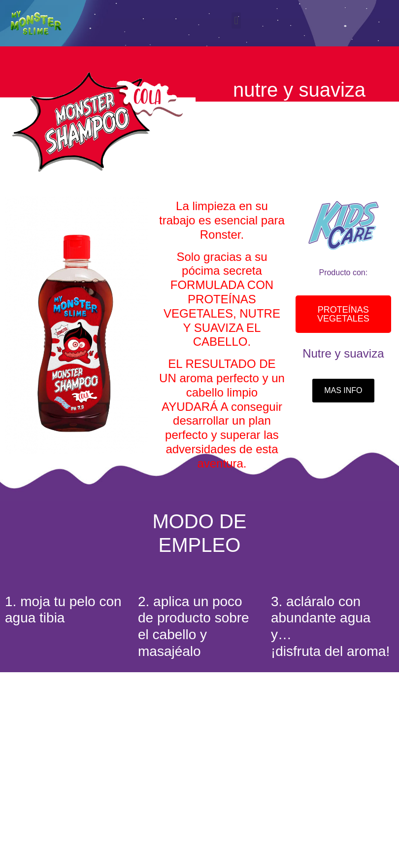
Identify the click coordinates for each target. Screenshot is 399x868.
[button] (236, 20)
